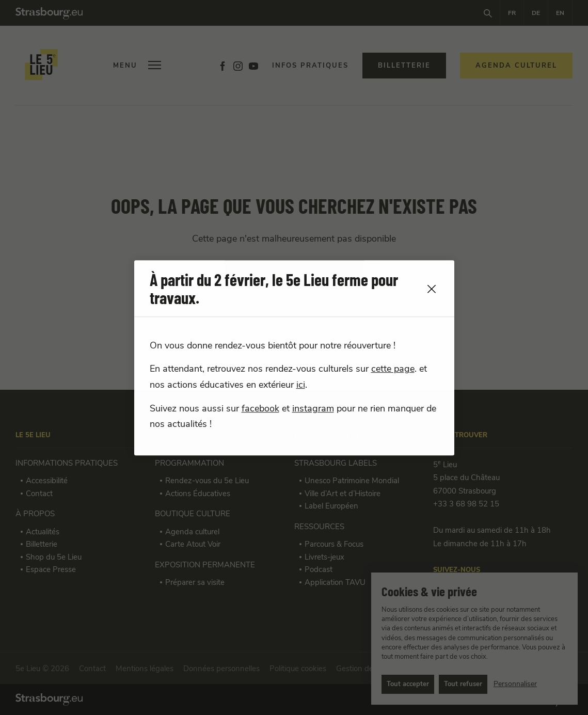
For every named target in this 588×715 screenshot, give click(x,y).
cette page (393, 369)
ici (301, 385)
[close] (432, 289)
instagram (313, 409)
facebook (260, 409)
